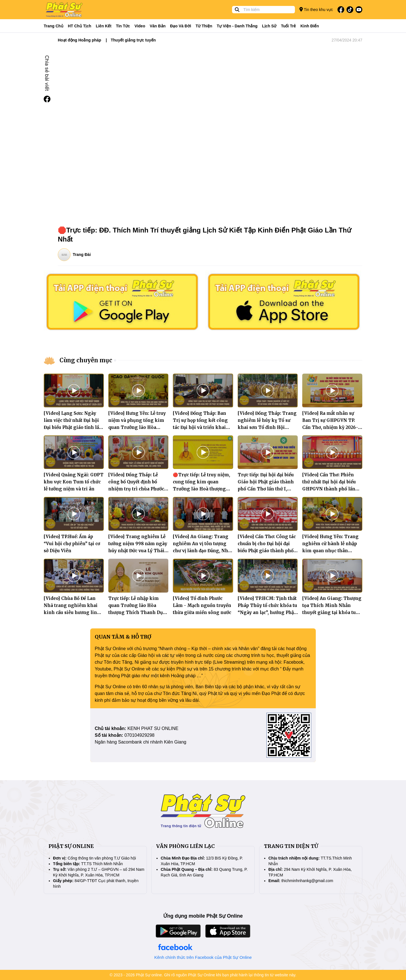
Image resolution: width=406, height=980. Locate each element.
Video (140, 26)
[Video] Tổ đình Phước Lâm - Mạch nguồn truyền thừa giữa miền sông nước (202, 605)
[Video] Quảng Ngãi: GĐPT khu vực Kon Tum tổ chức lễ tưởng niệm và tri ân (74, 482)
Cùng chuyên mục (86, 360)
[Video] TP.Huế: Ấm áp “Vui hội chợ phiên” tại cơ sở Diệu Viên (72, 544)
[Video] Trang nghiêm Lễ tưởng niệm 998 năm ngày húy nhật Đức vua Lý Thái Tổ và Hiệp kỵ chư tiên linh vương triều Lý (138, 551)
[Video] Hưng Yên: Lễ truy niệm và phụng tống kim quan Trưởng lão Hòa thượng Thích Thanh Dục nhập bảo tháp (137, 427)
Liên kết (104, 26)
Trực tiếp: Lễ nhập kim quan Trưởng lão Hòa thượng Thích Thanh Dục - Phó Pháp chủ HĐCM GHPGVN (137, 612)
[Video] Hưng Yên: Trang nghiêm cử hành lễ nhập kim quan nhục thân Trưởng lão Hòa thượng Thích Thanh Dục (330, 551)
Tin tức (123, 26)
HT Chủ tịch (80, 26)
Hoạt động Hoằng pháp (80, 40)
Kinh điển (310, 26)
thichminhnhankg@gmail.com (307, 881)
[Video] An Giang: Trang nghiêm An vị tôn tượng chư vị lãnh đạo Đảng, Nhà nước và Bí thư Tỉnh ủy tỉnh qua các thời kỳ (202, 551)
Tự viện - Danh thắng (237, 26)
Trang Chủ (54, 26)
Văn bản (158, 26)
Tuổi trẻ (288, 26)
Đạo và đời (181, 26)
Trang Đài (82, 255)
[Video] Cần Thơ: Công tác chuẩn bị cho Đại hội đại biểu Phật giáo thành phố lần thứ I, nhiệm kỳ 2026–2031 (267, 551)
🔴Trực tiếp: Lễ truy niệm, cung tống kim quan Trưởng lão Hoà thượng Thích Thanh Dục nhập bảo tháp (201, 489)
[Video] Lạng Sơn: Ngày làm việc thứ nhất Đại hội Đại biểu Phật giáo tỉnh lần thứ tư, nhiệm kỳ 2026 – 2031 (73, 427)
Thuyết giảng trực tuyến (133, 40)
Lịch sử (269, 26)
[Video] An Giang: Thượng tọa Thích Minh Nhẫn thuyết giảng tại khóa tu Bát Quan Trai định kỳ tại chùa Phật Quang (332, 612)
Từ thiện (204, 26)
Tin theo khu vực (316, 9)
